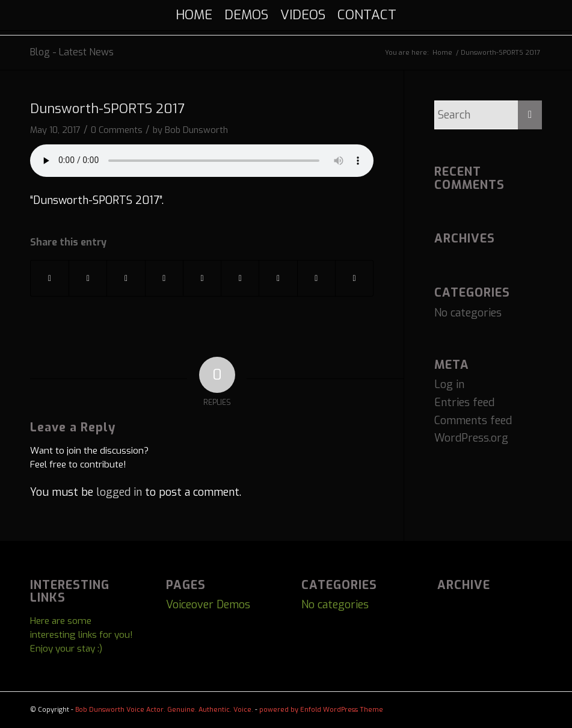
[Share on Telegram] (316, 279)
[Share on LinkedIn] (164, 279)
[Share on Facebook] (50, 279)
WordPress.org (471, 438)
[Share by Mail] (354, 279)
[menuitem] (194, 15)
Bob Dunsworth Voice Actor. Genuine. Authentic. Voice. (164, 710)
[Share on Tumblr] (202, 279)
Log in (449, 384)
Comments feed (473, 421)
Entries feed (464, 403)
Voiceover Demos (208, 605)
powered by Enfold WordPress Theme (321, 710)
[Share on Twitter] (88, 279)
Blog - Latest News (72, 52)
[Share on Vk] (240, 279)
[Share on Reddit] (278, 279)
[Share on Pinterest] (126, 279)
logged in (119, 492)
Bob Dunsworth (196, 130)
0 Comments (117, 130)
